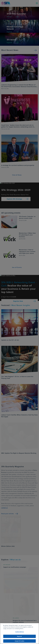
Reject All (19, 637)
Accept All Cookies (19, 642)
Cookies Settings (19, 633)
